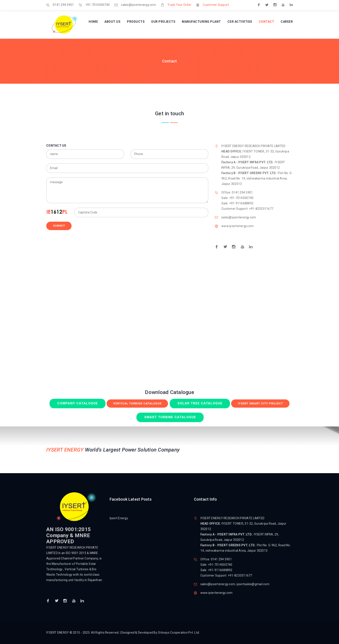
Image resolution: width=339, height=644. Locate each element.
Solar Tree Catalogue (200, 403)
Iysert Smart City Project (260, 403)
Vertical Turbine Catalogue (137, 403)
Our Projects (163, 22)
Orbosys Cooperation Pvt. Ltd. (179, 633)
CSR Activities (240, 22)
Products (136, 22)
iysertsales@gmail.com (253, 584)
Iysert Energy (119, 518)
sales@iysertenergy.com (138, 5)
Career (287, 22)
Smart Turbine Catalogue (170, 417)
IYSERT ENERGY (58, 633)
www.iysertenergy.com (237, 226)
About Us (112, 22)
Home (93, 22)
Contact (267, 22)
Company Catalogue (78, 403)
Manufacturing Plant (201, 22)
